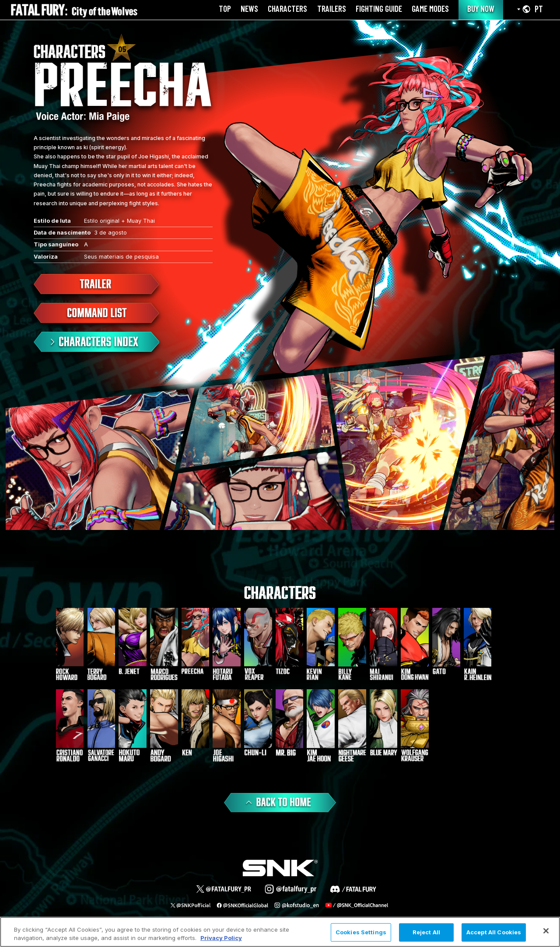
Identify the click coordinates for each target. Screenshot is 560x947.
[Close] (546, 931)
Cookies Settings (361, 932)
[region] (280, 932)
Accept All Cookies (494, 932)
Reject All (426, 932)
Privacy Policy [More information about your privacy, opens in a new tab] (221, 938)
